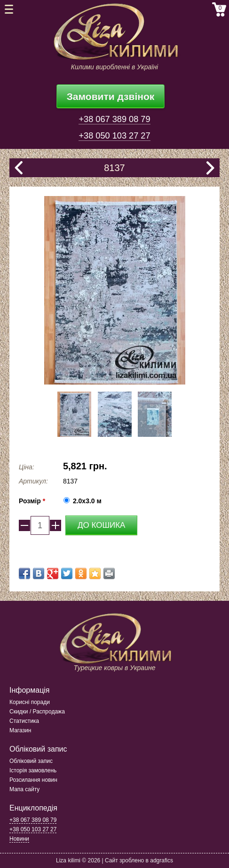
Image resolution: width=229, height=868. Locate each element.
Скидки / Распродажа (37, 712)
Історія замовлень (33, 770)
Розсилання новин (33, 780)
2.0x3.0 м (87, 501)
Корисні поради (30, 702)
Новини (19, 839)
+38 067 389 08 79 (114, 119)
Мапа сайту (24, 789)
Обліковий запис (31, 761)
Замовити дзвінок (111, 96)
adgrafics (162, 860)
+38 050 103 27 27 (114, 136)
